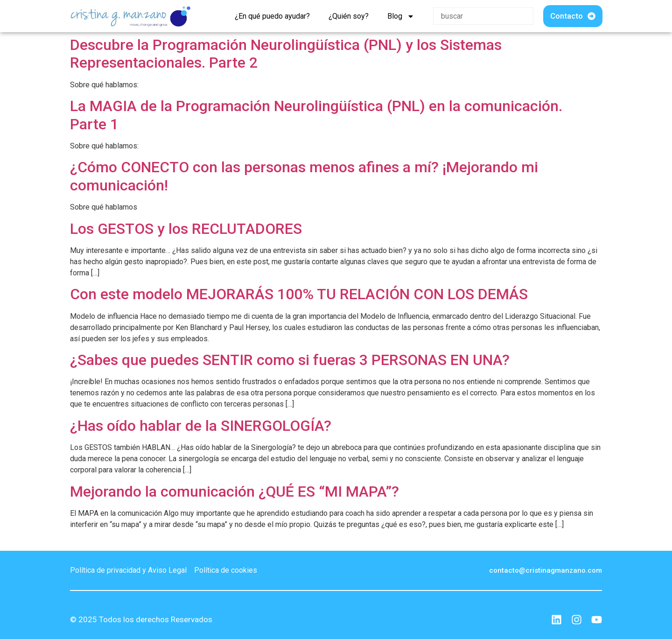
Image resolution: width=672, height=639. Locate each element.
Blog (401, 16)
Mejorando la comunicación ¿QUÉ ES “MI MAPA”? (234, 492)
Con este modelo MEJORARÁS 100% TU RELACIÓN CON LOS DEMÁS (299, 294)
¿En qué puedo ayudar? (272, 16)
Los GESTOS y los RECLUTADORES (186, 229)
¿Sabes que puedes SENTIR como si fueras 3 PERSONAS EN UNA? (290, 360)
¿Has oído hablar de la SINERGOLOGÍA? (201, 426)
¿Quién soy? (349, 16)
